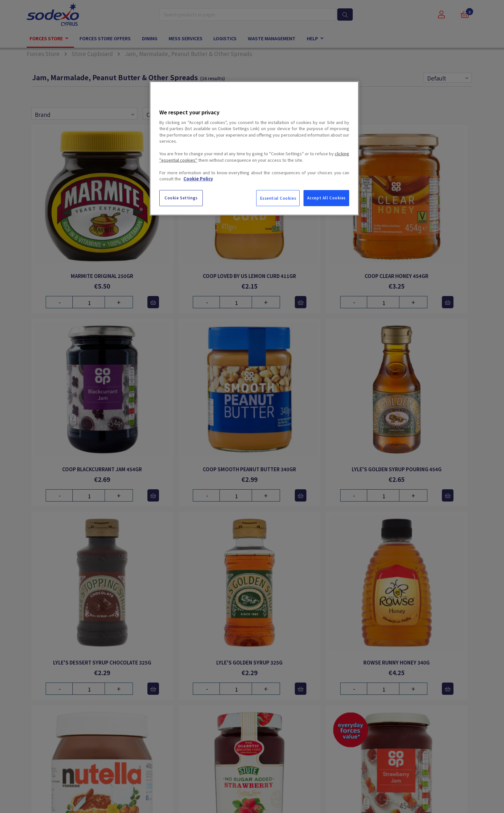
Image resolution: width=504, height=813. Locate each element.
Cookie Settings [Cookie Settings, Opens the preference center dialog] (181, 198)
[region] (254, 148)
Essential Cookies (278, 198)
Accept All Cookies (326, 198)
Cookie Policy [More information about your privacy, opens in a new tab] (198, 179)
